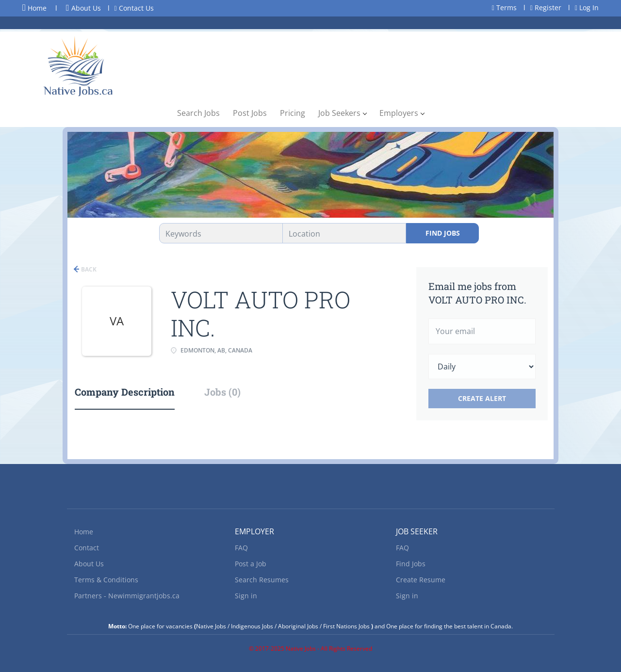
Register (546, 8)
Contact (87, 548)
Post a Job (251, 564)
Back (88, 269)
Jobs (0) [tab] (222, 392)
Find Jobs (443, 233)
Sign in (246, 596)
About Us (83, 8)
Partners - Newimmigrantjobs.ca (127, 596)
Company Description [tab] (125, 392)
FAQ (241, 548)
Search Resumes (262, 580)
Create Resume (421, 580)
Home (34, 8)
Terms (504, 8)
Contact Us (134, 8)
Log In (587, 8)
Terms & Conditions (106, 580)
